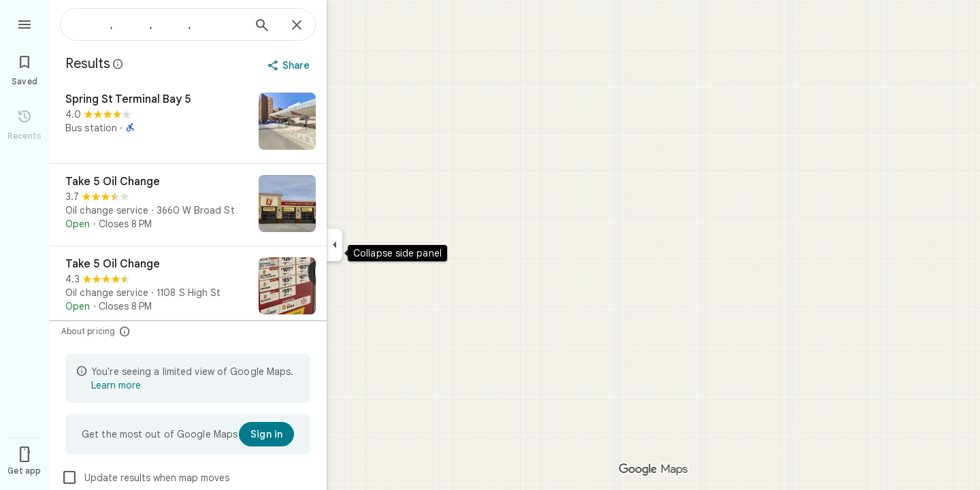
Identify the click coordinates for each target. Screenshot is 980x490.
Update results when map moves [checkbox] (145, 478)
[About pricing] (125, 331)
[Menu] (24, 23)
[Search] (262, 27)
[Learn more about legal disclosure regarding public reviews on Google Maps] (118, 64)
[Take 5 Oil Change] (188, 205)
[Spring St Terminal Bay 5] (188, 122)
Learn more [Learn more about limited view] (116, 385)
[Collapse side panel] (334, 245)
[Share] (290, 65)
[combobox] (160, 24)
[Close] (297, 26)
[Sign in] (266, 434)
